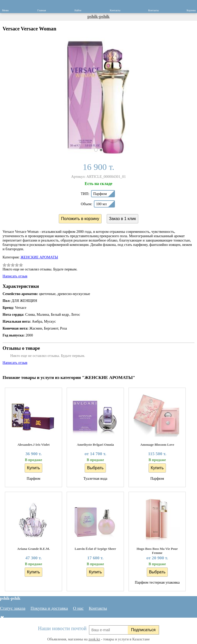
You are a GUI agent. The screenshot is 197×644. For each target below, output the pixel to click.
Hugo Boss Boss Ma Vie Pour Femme (157, 551)
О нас (78, 608)
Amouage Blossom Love (157, 445)
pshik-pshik (98, 17)
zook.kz (94, 639)
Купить (33, 468)
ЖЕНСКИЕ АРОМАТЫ (39, 257)
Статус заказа (13, 608)
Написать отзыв (15, 276)
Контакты (98, 608)
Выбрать (95, 468)
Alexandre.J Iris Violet (33, 445)
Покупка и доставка (49, 608)
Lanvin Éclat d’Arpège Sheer (95, 549)
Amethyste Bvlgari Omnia (95, 445)
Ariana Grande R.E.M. (34, 549)
